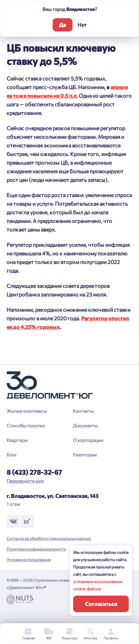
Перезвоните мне (25, 481)
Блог (12, 455)
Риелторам (85, 455)
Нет (82, 25)
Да (62, 25)
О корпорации (88, 440)
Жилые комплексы (27, 411)
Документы (85, 426)
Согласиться (101, 604)
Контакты (83, 411)
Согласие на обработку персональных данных (49, 538)
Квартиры (17, 440)
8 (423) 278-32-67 (34, 472)
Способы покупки (26, 426)
